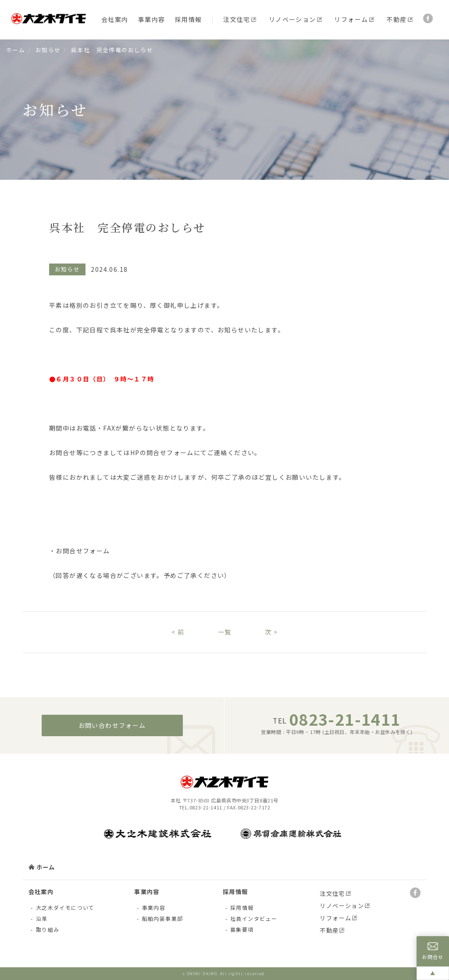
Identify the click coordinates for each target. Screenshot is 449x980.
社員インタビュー (254, 918)
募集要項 (242, 929)
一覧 (225, 632)
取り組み (48, 929)
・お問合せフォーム (80, 551)
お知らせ (48, 50)
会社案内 (115, 19)
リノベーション (292, 19)
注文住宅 (237, 19)
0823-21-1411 (345, 719)
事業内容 (152, 19)
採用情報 (189, 19)
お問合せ (433, 951)
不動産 (396, 19)
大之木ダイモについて (65, 907)
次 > (271, 632)
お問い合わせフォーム (112, 725)
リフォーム (351, 19)
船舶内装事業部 (163, 918)
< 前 (178, 632)
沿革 (42, 918)
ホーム (16, 50)
